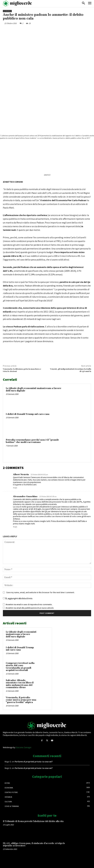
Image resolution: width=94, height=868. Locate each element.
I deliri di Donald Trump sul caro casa (28, 414)
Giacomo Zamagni (23, 747)
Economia (7, 11)
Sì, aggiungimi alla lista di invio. (18, 598)
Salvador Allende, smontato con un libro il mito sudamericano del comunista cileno (20, 684)
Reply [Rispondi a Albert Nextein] (15, 488)
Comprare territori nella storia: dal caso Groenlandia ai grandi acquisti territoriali (20, 667)
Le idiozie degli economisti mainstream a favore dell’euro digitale (33, 390)
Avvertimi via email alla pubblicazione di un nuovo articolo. (30, 608)
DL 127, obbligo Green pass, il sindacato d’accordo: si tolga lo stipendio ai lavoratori (34, 845)
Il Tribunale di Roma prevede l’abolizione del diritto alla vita (33, 821)
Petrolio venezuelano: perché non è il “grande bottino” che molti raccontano (32, 441)
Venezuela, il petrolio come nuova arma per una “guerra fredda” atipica (21, 700)
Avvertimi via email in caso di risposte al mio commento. (29, 604)
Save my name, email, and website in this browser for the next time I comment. (40, 592)
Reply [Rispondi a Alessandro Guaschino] (15, 527)
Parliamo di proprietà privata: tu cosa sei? (33, 762)
